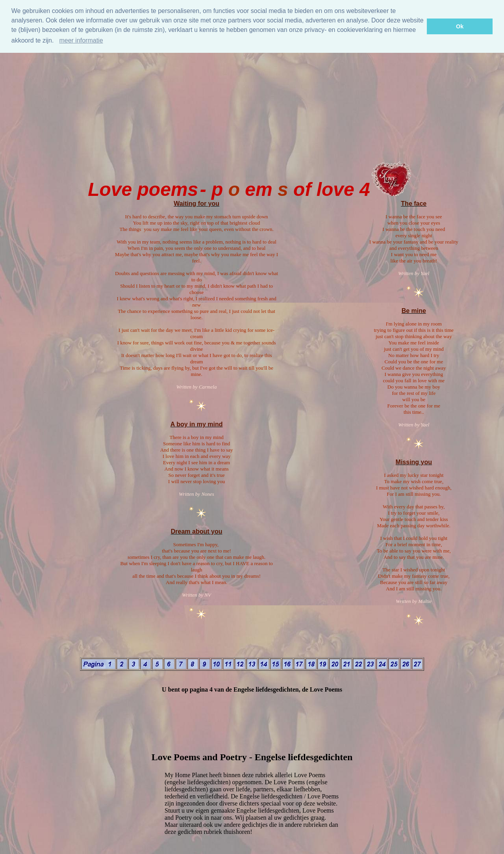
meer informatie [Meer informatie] (81, 40)
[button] (57, 41)
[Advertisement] (252, 100)
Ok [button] (460, 26)
